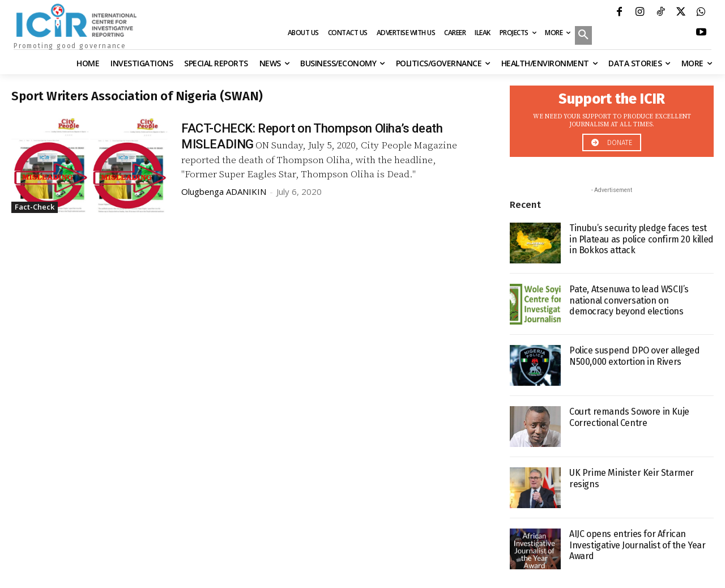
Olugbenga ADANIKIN (224, 191)
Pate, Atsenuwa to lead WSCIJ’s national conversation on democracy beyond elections (629, 300)
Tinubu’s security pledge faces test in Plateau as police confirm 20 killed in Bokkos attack (641, 239)
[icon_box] (612, 118)
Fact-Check (35, 207)
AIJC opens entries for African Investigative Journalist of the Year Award (637, 545)
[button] (583, 36)
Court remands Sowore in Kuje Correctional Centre (629, 417)
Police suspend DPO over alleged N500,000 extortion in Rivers (635, 356)
